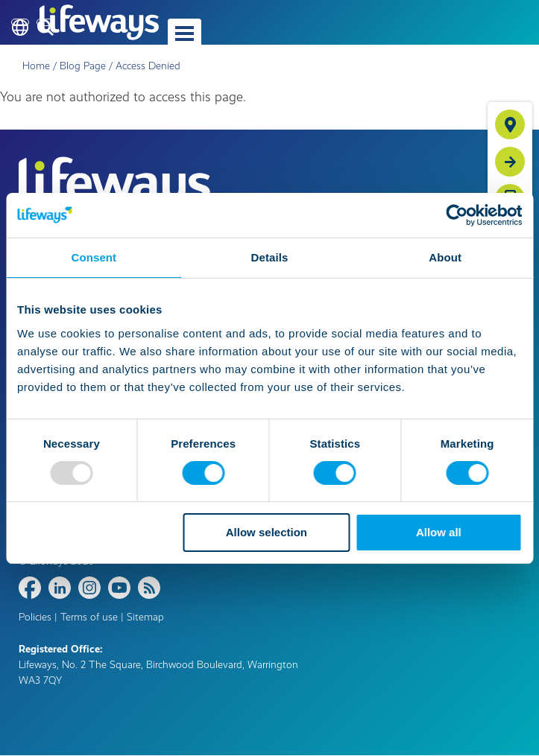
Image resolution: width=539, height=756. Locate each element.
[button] (185, 34)
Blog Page (83, 66)
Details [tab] (270, 257)
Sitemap (145, 617)
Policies (35, 617)
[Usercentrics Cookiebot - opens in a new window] (457, 215)
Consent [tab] (94, 257)
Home (36, 66)
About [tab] (445, 257)
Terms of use (89, 617)
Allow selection (267, 532)
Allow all (439, 532)
